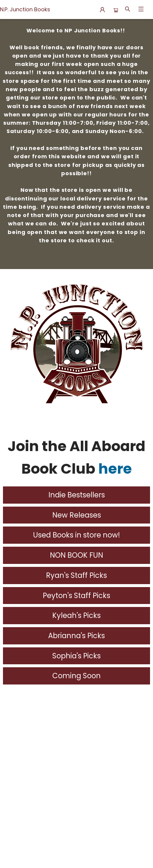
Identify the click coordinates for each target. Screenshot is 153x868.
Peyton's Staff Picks (76, 596)
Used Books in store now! (76, 535)
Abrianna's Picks (76, 636)
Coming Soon (76, 676)
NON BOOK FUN (76, 555)
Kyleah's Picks (76, 615)
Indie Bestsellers (77, 495)
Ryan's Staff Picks (76, 575)
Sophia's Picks (76, 656)
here (115, 469)
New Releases (77, 515)
